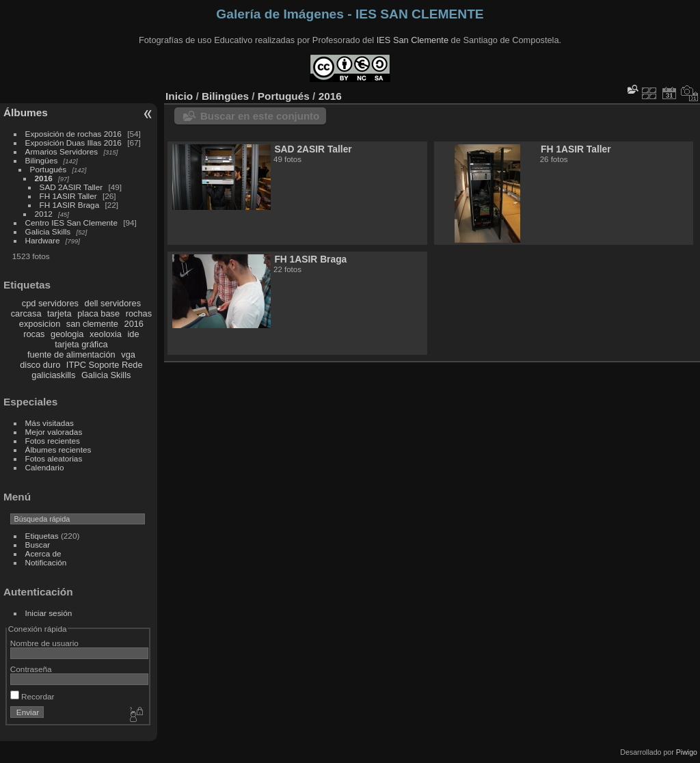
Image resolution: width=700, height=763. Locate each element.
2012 (44, 214)
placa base (98, 313)
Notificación (46, 562)
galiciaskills (53, 375)
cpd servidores (50, 303)
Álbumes (26, 112)
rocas (34, 334)
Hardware (43, 240)
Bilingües (42, 160)
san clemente (92, 324)
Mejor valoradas (54, 432)
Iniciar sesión (49, 613)
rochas (139, 313)
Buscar (38, 545)
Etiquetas (42, 536)
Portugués (49, 169)
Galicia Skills (48, 231)
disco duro (40, 365)
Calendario (45, 467)
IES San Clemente (413, 40)
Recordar (32, 696)
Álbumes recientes (58, 450)
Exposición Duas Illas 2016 (73, 143)
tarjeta (59, 313)
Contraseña (31, 669)
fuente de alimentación (71, 354)
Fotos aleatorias (54, 458)
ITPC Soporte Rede (105, 365)
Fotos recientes (53, 441)
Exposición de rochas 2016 (73, 134)
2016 (44, 178)
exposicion (40, 324)
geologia (67, 334)
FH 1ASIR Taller (68, 196)
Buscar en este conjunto (260, 116)
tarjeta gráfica (81, 344)
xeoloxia (106, 334)
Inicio (179, 96)
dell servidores (113, 303)
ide (134, 334)
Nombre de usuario (44, 643)
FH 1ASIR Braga (70, 205)
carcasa (26, 313)
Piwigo (687, 752)
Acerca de (43, 553)
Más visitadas (50, 423)
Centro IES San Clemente (71, 223)
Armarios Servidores (62, 151)
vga (128, 354)
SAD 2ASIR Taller (71, 187)
